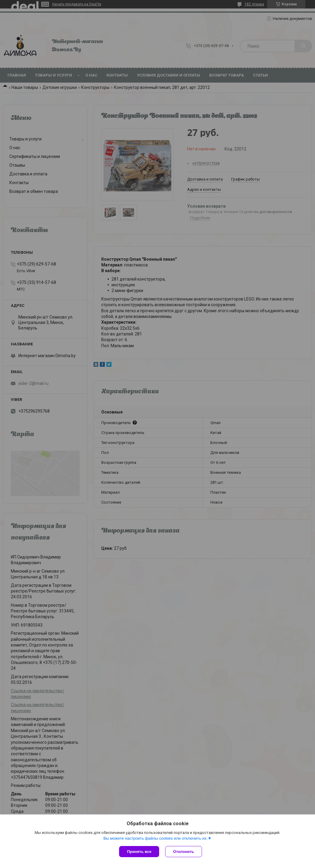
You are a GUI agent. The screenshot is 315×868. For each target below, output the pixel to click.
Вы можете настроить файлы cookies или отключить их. (156, 838)
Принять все (139, 852)
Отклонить (183, 852)
